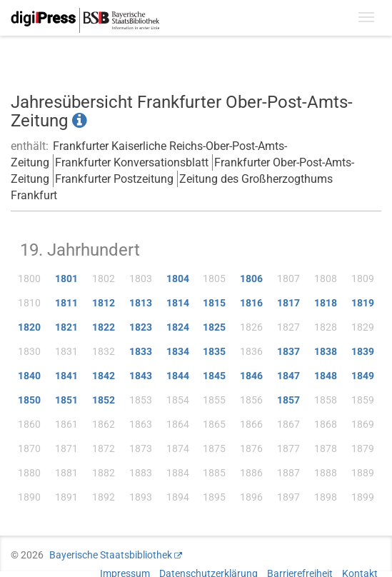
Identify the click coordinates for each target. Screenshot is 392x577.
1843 (141, 376)
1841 (66, 376)
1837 (288, 351)
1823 (141, 327)
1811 (66, 303)
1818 (326, 303)
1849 (363, 376)
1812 (104, 303)
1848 (326, 376)
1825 (214, 327)
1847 (288, 376)
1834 (178, 351)
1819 (363, 303)
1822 (104, 327)
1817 (288, 303)
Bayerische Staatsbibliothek (111, 555)
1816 (251, 303)
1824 (178, 327)
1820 (29, 327)
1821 (66, 327)
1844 (178, 376)
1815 (214, 303)
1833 (141, 351)
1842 (104, 376)
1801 (66, 279)
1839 (363, 351)
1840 (29, 376)
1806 (251, 279)
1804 (178, 279)
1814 (178, 303)
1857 (288, 400)
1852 (104, 400)
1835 (214, 351)
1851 (66, 400)
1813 (141, 303)
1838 (326, 351)
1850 (29, 400)
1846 (251, 376)
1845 (214, 376)
